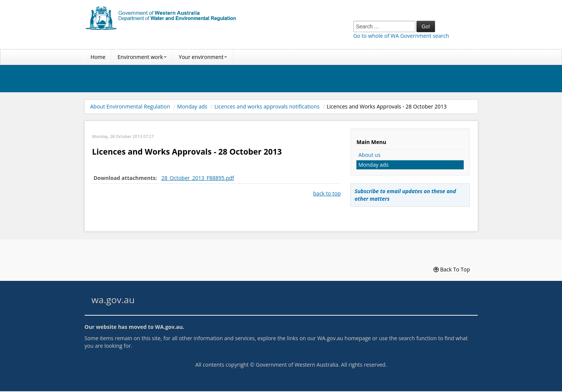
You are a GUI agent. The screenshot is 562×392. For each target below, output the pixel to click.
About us (369, 155)
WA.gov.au (169, 327)
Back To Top (452, 269)
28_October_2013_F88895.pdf (198, 178)
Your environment (203, 57)
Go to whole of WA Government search (401, 36)
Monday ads (192, 106)
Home (98, 57)
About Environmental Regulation (130, 106)
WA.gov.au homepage (344, 338)
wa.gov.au (113, 300)
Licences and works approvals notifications (267, 106)
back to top (327, 193)
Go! (426, 26)
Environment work (142, 57)
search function (417, 338)
